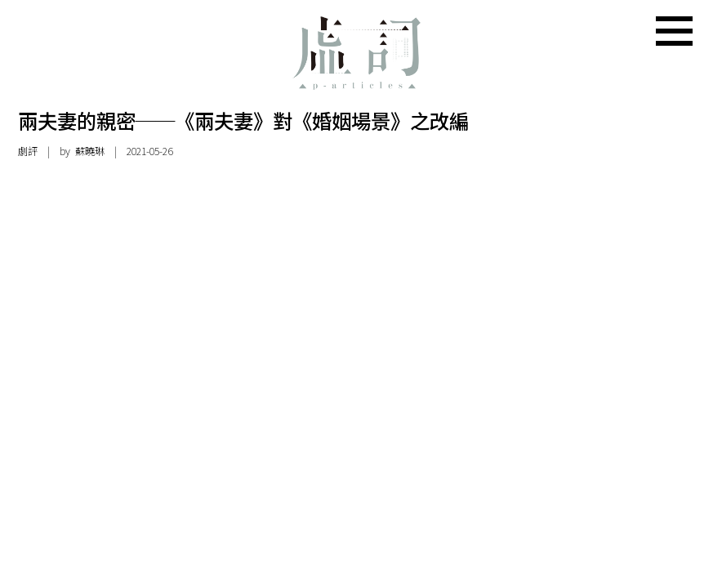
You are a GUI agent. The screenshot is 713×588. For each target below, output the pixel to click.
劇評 (28, 151)
